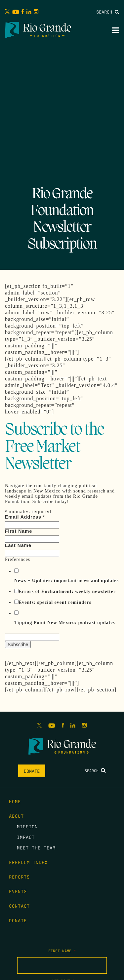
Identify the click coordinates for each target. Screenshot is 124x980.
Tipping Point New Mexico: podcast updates (65, 623)
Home (15, 801)
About (16, 816)
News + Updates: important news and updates (66, 581)
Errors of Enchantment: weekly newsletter (67, 591)
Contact (19, 906)
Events (18, 891)
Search (108, 12)
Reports (19, 877)
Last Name (18, 545)
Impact (26, 837)
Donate (32, 771)
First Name (19, 531)
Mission (27, 826)
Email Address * (25, 517)
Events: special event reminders (55, 602)
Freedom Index (28, 862)
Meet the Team (36, 847)
